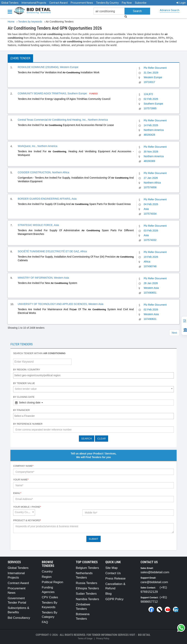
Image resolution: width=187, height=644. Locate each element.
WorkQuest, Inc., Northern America (38, 146)
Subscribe (141, 3)
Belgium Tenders (87, 568)
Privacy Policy (103, 638)
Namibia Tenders (87, 599)
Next (174, 333)
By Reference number (28, 424)
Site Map (111, 568)
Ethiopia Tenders (87, 588)
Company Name (23, 466)
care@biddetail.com (154, 582)
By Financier (21, 410)
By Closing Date (24, 397)
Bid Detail (144, 635)
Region (47, 577)
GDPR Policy (114, 599)
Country (47, 572)
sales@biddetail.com (155, 572)
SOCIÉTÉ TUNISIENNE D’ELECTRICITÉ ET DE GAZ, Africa (52, 251)
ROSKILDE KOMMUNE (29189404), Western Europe (48, 67)
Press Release (116, 578)
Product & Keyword (27, 520)
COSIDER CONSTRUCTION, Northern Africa (43, 172)
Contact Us (113, 573)
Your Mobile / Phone (27, 507)
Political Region (53, 582)
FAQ (45, 622)
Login (181, 3)
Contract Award (58, 3)
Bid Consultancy (19, 618)
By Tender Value (24, 383)
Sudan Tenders (86, 594)
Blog (108, 594)
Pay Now (127, 3)
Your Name (21, 480)
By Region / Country (27, 370)
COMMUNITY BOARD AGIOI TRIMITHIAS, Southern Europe (53, 93)
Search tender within (39, 353)
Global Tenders (10, 3)
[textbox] (94, 375)
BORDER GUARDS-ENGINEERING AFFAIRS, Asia (47, 199)
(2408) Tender (20, 58)
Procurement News (82, 3)
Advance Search (170, 10)
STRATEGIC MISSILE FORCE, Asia (38, 225)
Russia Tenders (86, 583)
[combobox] (93, 375)
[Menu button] (11, 11)
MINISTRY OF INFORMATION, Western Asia (43, 278)
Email (17, 493)
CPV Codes (50, 597)
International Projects (34, 3)
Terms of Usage (85, 638)
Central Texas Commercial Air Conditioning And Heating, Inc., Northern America (63, 120)
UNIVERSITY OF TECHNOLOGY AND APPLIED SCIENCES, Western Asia (61, 304)
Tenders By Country (107, 3)
